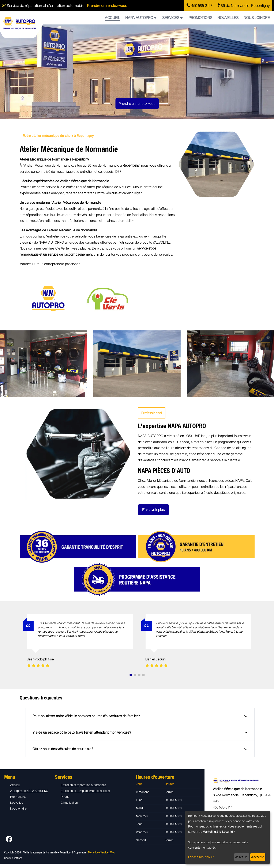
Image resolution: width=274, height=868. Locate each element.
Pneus (65, 797)
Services (172, 18)
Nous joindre (257, 18)
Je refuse (241, 857)
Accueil (112, 18)
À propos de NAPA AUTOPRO (29, 791)
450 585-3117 (200, 5)
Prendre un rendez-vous (107, 5)
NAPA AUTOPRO (141, 18)
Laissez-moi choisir (201, 857)
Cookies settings (13, 858)
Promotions (200, 18)
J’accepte (258, 857)
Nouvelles (228, 18)
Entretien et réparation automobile (83, 785)
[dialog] (228, 837)
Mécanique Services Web (102, 852)
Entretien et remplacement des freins (85, 791)
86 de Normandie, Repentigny (244, 5)
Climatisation (69, 803)
